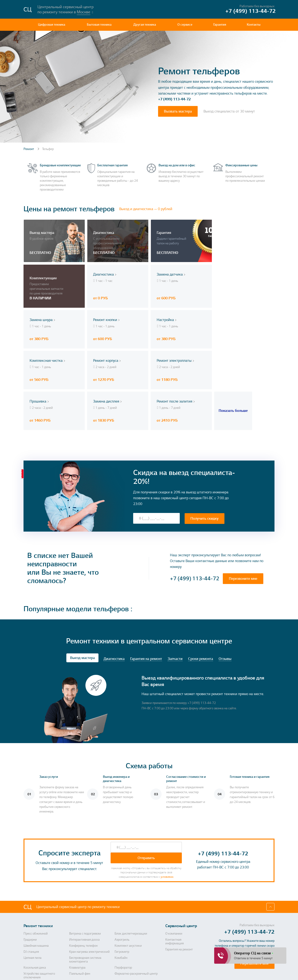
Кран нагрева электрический (89, 902)
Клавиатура (77, 918)
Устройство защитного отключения (39, 925)
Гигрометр (122, 902)
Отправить (146, 808)
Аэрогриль (122, 890)
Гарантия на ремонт (146, 609)
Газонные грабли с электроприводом (82, 951)
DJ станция (31, 902)
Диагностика (114, 609)
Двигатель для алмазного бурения (87, 935)
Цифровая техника (52, 25)
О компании (174, 884)
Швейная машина (36, 896)
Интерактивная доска (84, 890)
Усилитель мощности (84, 943)
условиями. (167, 827)
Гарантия (220, 25)
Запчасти (175, 609)
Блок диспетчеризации (131, 884)
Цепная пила (32, 908)
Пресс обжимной (36, 884)
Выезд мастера (82, 608)
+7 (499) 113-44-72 (174, 99)
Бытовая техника (99, 25)
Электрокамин (125, 943)
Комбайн (121, 908)
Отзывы (225, 609)
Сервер (120, 949)
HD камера (31, 933)
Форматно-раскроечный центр (136, 924)
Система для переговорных (43, 943)
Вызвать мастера (178, 111)
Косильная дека (35, 918)
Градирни (30, 890)
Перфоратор (123, 918)
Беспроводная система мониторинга (85, 910)
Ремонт (29, 149)
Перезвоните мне (243, 529)
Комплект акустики (128, 896)
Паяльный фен (80, 924)
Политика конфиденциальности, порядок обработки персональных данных (174, 972)
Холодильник (124, 933)
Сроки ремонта (201, 609)
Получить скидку (205, 468)
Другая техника (145, 25)
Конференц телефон (83, 896)
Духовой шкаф (34, 949)
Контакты (254, 25)
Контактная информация (174, 891)
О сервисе (185, 25)
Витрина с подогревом (85, 884)
